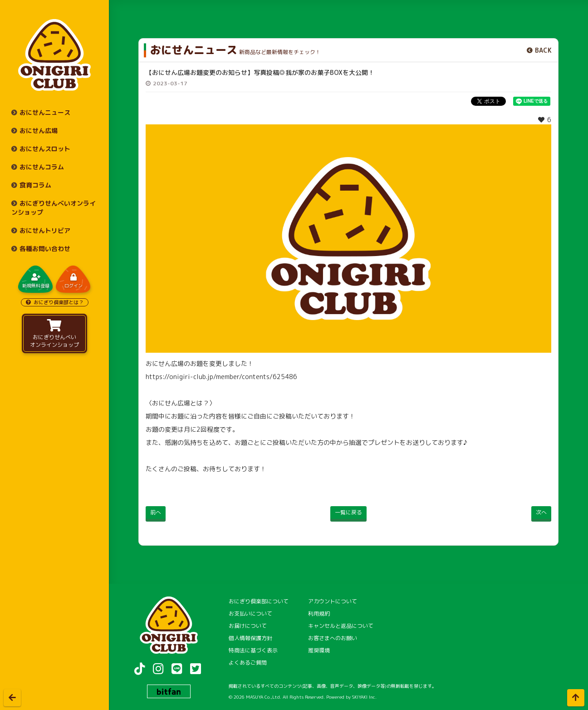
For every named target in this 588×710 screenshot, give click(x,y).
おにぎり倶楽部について (259, 601)
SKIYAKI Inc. (364, 697)
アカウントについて (333, 601)
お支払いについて (250, 614)
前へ (156, 512)
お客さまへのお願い (333, 638)
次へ (541, 512)
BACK (543, 50)
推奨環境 (319, 650)
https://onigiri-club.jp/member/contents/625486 (221, 377)
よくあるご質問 (248, 663)
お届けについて (248, 626)
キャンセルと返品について (341, 626)
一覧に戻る (348, 512)
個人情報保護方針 (250, 638)
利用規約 (319, 614)
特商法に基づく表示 (253, 650)
